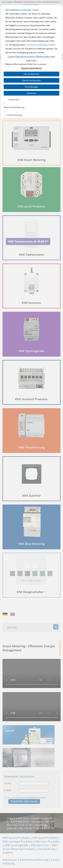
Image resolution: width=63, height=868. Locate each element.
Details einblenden (31, 80)
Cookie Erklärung (14, 115)
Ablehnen (32, 93)
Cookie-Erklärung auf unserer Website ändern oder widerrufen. (31, 58)
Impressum (14, 100)
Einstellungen (31, 87)
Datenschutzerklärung (31, 68)
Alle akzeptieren (31, 74)
